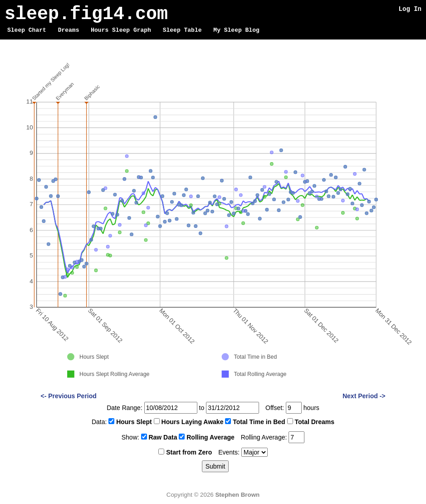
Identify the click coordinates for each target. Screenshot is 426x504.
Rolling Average (211, 437)
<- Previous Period (69, 396)
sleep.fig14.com (86, 14)
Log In (410, 9)
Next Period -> (364, 396)
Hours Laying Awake (193, 422)
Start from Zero (189, 452)
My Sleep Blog (236, 30)
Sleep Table (182, 30)
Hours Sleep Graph (121, 30)
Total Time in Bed (259, 422)
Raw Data (163, 437)
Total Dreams (314, 422)
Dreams (69, 30)
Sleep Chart (27, 30)
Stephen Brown (237, 495)
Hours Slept (134, 422)
